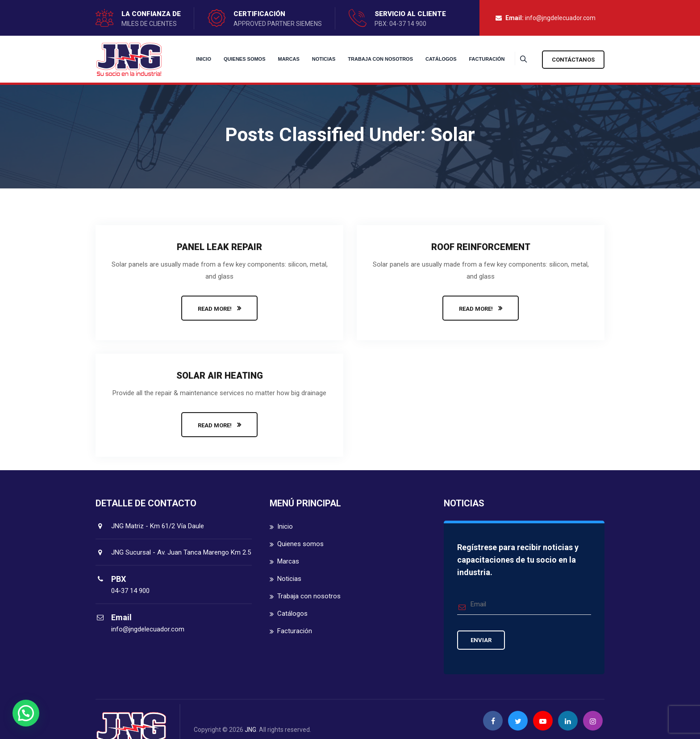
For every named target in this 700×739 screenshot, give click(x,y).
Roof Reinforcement (481, 247)
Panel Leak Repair (219, 247)
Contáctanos (573, 60)
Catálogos (430, 59)
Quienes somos (233, 59)
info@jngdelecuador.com (560, 18)
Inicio (193, 59)
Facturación (476, 59)
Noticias (313, 59)
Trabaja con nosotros (370, 59)
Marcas (278, 59)
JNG (250, 730)
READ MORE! (215, 309)
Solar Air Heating (220, 376)
